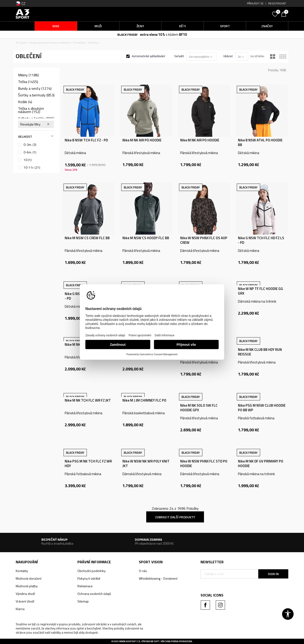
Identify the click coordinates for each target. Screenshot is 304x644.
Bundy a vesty (35, 88)
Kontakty (22, 571)
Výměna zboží (25, 594)
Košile (25, 102)
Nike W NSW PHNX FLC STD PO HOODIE (204, 464)
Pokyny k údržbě (89, 578)
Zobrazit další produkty (175, 517)
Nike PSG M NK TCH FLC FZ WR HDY (88, 464)
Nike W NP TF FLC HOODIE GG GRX (260, 291)
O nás (143, 571)
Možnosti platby (27, 586)
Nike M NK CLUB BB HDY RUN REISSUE (260, 352)
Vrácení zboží (25, 601)
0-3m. (30, 145)
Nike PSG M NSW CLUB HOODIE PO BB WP (262, 408)
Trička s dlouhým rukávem (31, 110)
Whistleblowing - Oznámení (158, 578)
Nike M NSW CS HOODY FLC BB (146, 238)
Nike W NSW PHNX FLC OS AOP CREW (204, 240)
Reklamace (85, 586)
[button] (235, 14)
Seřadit (179, 56)
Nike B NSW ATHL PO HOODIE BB (260, 143)
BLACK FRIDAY (128, 34)
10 (28, 160)
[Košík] (285, 14)
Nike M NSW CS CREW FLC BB (87, 238)
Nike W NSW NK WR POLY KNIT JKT (146, 464)
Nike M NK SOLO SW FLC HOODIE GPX (199, 408)
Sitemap (83, 601)
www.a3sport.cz (130, 641)
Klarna (20, 609)
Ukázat (228, 56)
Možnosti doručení (29, 578)
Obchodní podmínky (91, 571)
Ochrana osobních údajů (94, 594)
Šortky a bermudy (36, 95)
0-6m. (30, 152)
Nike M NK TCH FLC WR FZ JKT (88, 400)
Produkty (79, 43)
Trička (28, 82)
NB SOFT (155, 641)
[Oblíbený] (276, 14)
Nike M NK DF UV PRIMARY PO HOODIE (261, 464)
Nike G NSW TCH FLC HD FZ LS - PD (261, 240)
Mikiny (28, 75)
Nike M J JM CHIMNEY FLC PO (144, 400)
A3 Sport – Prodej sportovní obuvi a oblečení (43, 43)
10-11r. (32, 167)
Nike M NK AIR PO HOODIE (142, 140)
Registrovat (277, 3)
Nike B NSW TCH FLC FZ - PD (86, 140)
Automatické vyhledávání (148, 56)
